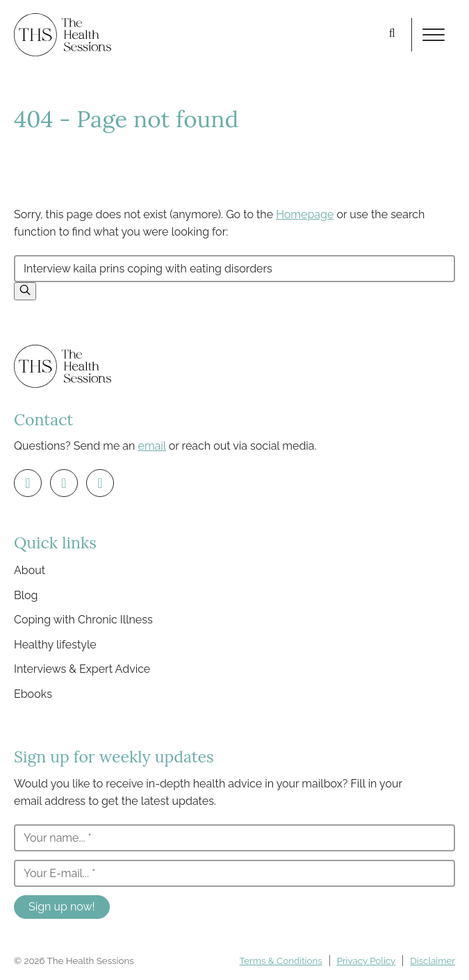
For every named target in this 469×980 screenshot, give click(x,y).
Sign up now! (62, 907)
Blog (26, 595)
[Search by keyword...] (234, 269)
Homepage (305, 214)
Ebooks (33, 694)
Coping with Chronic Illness (83, 620)
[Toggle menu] (433, 35)
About (30, 570)
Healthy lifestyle (55, 645)
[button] (25, 291)
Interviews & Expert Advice (82, 669)
